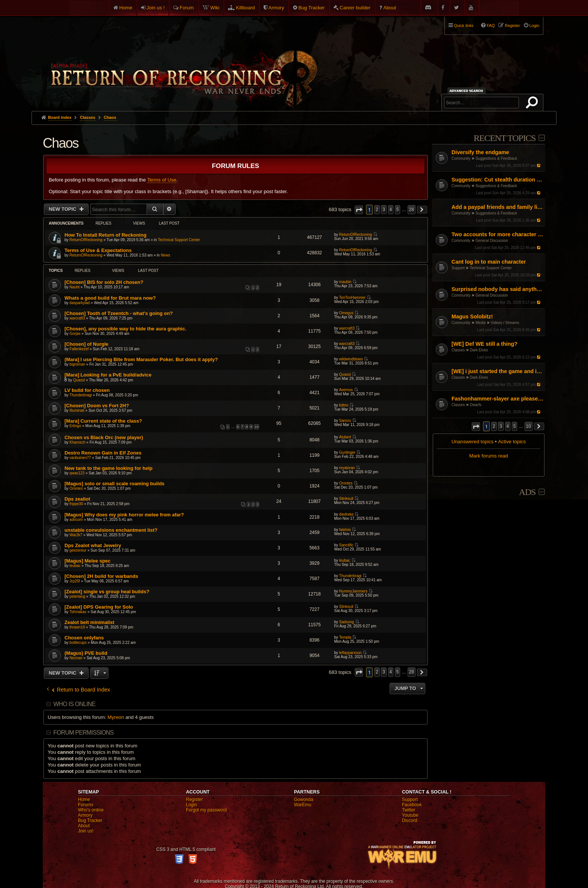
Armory (276, 8)
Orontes (76, 488)
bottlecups (78, 643)
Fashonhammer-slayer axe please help (497, 399)
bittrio (343, 405)
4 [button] (508, 426)
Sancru (345, 421)
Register (194, 799)
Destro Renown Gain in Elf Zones (103, 453)
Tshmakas (78, 612)
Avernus (346, 390)
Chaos (61, 143)
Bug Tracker (312, 8)
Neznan (76, 658)
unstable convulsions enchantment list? (111, 530)
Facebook (412, 805)
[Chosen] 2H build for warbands (101, 576)
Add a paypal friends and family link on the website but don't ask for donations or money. (497, 207)
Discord (410, 820)
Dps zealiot (77, 499)
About (390, 8)
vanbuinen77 (80, 458)
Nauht (74, 287)
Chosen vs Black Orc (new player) (104, 437)
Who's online (91, 810)
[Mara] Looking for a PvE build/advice (108, 375)
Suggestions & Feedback (496, 158)
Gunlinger (347, 452)
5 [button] (515, 426)
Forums (86, 805)
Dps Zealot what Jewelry (93, 545)
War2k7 (76, 535)
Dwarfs (476, 405)
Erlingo (75, 426)
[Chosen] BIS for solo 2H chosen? (104, 282)
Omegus (346, 313)
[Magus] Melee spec (88, 561)
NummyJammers (353, 591)
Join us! (86, 831)
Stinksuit (346, 499)
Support (458, 268)
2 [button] (494, 426)
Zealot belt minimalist (89, 622)
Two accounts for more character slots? (497, 234)
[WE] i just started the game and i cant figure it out (497, 371)
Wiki (215, 8)
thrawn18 (77, 627)
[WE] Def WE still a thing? (484, 344)
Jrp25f (75, 581)
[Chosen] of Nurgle (86, 344)
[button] (476, 427)
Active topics (512, 442)
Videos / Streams (505, 323)
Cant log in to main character (489, 262)
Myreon (116, 717)
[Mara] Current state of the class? (103, 421)
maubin (345, 282)
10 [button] (529, 426)
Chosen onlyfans (84, 638)
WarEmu (303, 805)
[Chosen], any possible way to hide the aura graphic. (125, 329)
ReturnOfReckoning (86, 240)
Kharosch (77, 442)
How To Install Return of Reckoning (106, 235)
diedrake (346, 514)
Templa (345, 637)
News (166, 255)
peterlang (77, 596)
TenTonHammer (352, 298)
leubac (75, 566)
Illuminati (77, 410)
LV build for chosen (87, 390)
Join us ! (156, 8)
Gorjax (75, 334)
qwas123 (77, 473)
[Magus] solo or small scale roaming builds (115, 484)
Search (533, 104)
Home (126, 8)
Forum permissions (83, 733)
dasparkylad (79, 303)
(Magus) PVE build (86, 653)
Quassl (79, 380)
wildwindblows (351, 359)
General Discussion (492, 241)
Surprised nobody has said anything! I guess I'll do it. (497, 289)
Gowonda (304, 799)
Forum (187, 8)
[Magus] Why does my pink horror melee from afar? (124, 515)
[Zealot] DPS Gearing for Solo (99, 607)
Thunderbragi (80, 395)
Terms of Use (162, 180)
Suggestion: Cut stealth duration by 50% (497, 180)
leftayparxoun (350, 653)
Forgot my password (206, 810)
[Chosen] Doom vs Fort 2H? (97, 406)
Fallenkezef (79, 349)
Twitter (409, 810)
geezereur (78, 550)
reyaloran (347, 468)
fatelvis (345, 530)
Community (461, 158)
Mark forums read (488, 456)
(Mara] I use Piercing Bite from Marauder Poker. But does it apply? (141, 359)
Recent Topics (505, 138)
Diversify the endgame (480, 152)
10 (256, 427)
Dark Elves (479, 350)
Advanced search (467, 91)
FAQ (491, 25)
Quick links (464, 25)
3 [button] (501, 426)
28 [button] (412, 210)
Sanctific (346, 545)
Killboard (245, 8)
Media (481, 323)
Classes (458, 350)
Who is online (74, 704)
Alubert (345, 437)
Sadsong (346, 622)
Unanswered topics (472, 442)
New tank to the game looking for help (109, 468)
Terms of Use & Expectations (98, 250)
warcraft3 (77, 318)
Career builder (355, 8)
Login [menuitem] (534, 25)
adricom (76, 520)
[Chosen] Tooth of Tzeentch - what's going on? (119, 313)
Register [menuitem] (512, 25)
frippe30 (76, 504)
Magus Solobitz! (472, 316)
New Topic (63, 209)
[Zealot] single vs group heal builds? (107, 592)
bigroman (77, 364)
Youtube (410, 815)
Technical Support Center (490, 268)
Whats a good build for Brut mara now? (110, 298)
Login (191, 805)
